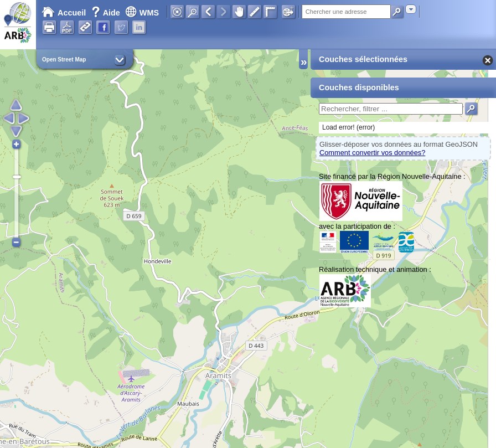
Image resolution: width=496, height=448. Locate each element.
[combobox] (411, 9)
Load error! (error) (348, 127)
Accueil (64, 13)
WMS (142, 13)
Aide (107, 13)
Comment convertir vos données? (372, 153)
